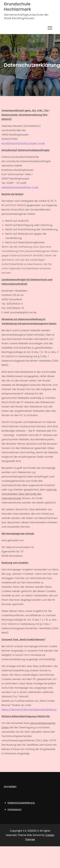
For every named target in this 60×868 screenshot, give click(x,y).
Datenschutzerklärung (21, 803)
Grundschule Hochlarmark (18, 7)
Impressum (15, 809)
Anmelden (10, 786)
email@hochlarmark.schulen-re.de (23, 143)
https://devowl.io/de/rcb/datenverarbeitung (29, 709)
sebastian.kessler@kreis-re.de (20, 187)
